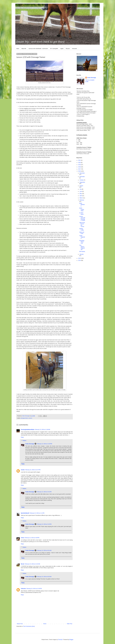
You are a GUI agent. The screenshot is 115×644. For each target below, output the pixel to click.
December (82, 173)
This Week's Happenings (82, 247)
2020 (80, 163)
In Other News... (82, 214)
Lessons (30, 418)
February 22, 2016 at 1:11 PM (37, 513)
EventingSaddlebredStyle (28, 430)
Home (18, 49)
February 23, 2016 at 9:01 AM (44, 550)
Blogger (71, 640)
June (81, 191)
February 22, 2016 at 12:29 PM (44, 444)
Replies (24, 441)
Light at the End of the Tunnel (82, 225)
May (81, 194)
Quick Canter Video (82, 209)
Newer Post (20, 624)
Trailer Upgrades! (82, 237)
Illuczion (68, 49)
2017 (80, 169)
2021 (80, 160)
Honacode (75, 49)
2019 (80, 165)
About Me (24, 49)
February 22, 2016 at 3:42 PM (44, 524)
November (82, 177)
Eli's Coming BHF (54, 49)
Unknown (23, 589)
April (81, 196)
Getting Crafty (81, 229)
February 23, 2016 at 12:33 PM (34, 589)
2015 (80, 258)
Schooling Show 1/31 (82, 242)
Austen (23, 470)
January (82, 254)
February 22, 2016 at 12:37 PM (33, 470)
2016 (80, 171)
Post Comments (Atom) (29, 626)
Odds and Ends (82, 233)
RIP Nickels (82, 252)
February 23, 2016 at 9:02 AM (44, 577)
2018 (80, 167)
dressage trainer (24, 418)
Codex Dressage (30, 444)
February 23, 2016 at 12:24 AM (32, 564)
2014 (80, 260)
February (82, 200)
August (81, 186)
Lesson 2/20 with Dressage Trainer (82, 218)
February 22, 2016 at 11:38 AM (42, 430)
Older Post (70, 624)
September (82, 182)
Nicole (23, 564)
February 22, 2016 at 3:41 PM (44, 492)
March (81, 198)
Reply (22, 437)
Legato (62, 49)
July (81, 189)
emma (22, 538)
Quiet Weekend (82, 205)
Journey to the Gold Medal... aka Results (38, 49)
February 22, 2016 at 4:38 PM (32, 538)
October (82, 180)
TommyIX (60, 640)
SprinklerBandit (25, 513)
